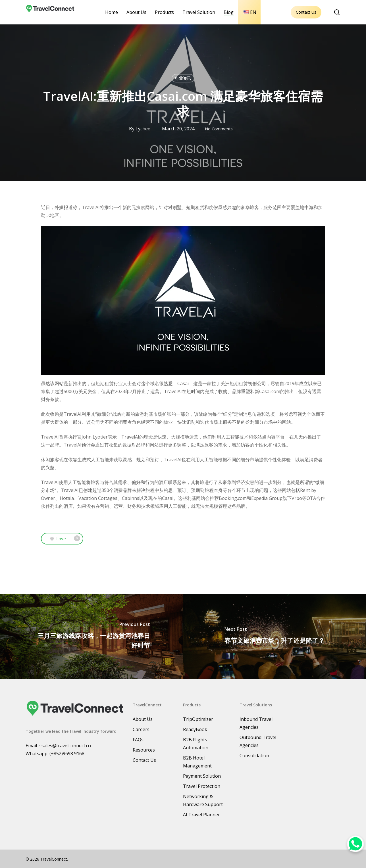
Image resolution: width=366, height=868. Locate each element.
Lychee (140, 129)
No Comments (219, 129)
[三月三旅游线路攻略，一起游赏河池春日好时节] (91, 637)
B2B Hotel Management (197, 762)
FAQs (138, 740)
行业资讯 (183, 78)
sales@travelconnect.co (66, 746)
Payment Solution (202, 776)
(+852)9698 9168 (67, 754)
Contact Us (306, 12)
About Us (143, 719)
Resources (144, 750)
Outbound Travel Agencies (258, 741)
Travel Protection (202, 786)
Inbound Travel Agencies (256, 723)
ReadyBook (195, 729)
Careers (141, 729)
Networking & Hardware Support (203, 800)
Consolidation (254, 756)
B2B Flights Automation (196, 744)
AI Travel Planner (201, 815)
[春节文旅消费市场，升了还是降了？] (274, 637)
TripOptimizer (198, 719)
